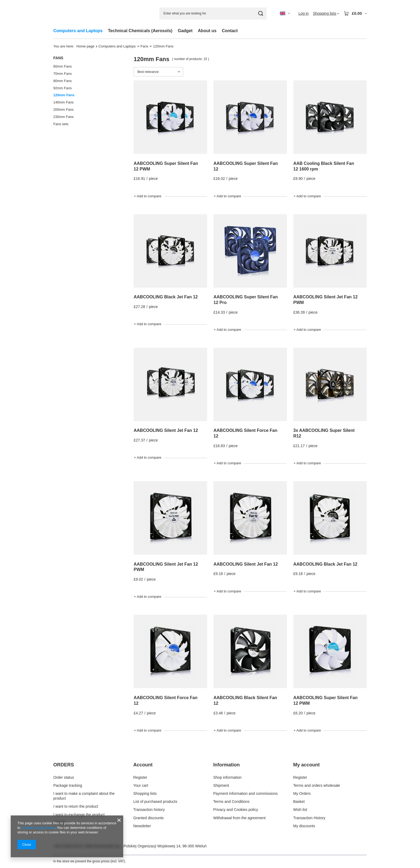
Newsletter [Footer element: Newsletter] (142, 826)
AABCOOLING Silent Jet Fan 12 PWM (325, 300)
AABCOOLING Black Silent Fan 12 (245, 700)
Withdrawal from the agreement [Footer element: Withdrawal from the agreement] (239, 818)
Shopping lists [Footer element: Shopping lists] (145, 793)
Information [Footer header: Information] (226, 765)
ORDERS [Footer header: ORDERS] (64, 765)
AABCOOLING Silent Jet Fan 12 (166, 430)
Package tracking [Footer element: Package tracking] (68, 785)
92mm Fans (63, 88)
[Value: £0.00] (355, 13)
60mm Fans (63, 66)
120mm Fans (64, 95)
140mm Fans (63, 102)
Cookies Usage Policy (38, 828)
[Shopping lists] (326, 13)
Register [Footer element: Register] (140, 777)
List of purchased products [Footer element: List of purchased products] (155, 802)
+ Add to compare (148, 196)
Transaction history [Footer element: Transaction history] (149, 810)
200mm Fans (63, 110)
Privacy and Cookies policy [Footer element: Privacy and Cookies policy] (236, 810)
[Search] (260, 14)
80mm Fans (63, 81)
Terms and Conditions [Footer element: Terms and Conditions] (231, 802)
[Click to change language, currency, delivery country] (285, 13)
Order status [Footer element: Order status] (64, 777)
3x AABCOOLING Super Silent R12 (324, 433)
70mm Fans (63, 74)
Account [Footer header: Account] (143, 765)
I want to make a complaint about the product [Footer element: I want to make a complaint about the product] (84, 796)
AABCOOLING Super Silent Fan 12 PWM (166, 166)
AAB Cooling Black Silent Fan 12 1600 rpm (324, 166)
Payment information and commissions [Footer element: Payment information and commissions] (245, 793)
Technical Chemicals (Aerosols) (140, 31)
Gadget (185, 31)
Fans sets (61, 124)
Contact (230, 31)
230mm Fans (63, 117)
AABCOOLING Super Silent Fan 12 (246, 166)
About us (207, 31)
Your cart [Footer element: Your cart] (141, 785)
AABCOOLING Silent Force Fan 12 (245, 433)
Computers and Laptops (78, 31)
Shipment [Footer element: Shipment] (221, 785)
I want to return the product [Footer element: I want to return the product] (76, 806)
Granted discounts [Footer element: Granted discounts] (149, 818)
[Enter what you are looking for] (213, 14)
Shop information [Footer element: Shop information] (227, 777)
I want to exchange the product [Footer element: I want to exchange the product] (79, 815)
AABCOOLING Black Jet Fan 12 (166, 297)
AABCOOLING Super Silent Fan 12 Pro (246, 300)
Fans (145, 46)
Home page (85, 46)
